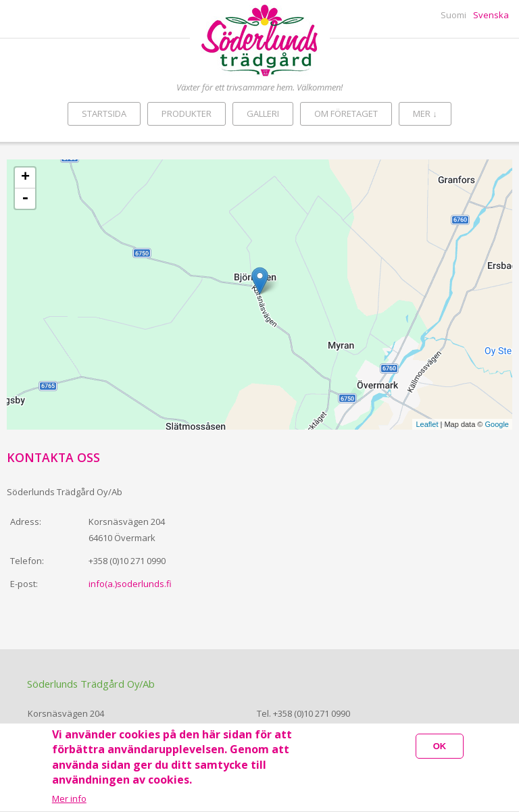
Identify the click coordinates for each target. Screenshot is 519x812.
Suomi (453, 15)
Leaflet (427, 424)
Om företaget (346, 113)
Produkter (187, 113)
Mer (425, 113)
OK (440, 747)
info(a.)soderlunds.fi (130, 584)
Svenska (491, 15)
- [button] (25, 199)
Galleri (263, 113)
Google (497, 424)
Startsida (104, 113)
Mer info (69, 801)
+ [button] (25, 178)
